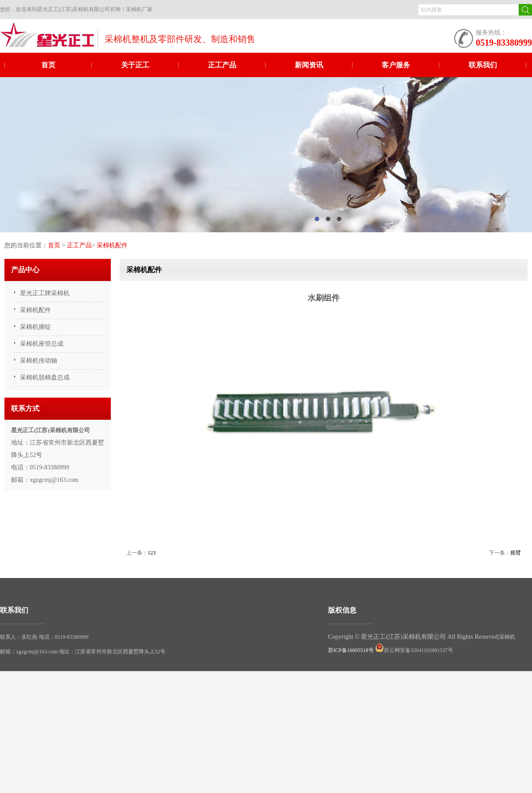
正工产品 (222, 65)
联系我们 (483, 65)
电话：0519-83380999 (64, 637)
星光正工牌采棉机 (45, 293)
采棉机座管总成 (42, 344)
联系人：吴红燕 (19, 637)
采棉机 (507, 637)
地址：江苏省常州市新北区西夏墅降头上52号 (112, 652)
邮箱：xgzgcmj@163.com (29, 652)
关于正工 (135, 65)
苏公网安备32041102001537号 (414, 650)
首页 (48, 65)
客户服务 (396, 65)
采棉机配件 (112, 245)
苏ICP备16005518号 (351, 650)
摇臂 (516, 553)
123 (152, 553)
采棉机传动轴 (39, 361)
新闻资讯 (309, 65)
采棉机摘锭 (35, 327)
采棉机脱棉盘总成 (45, 377)
